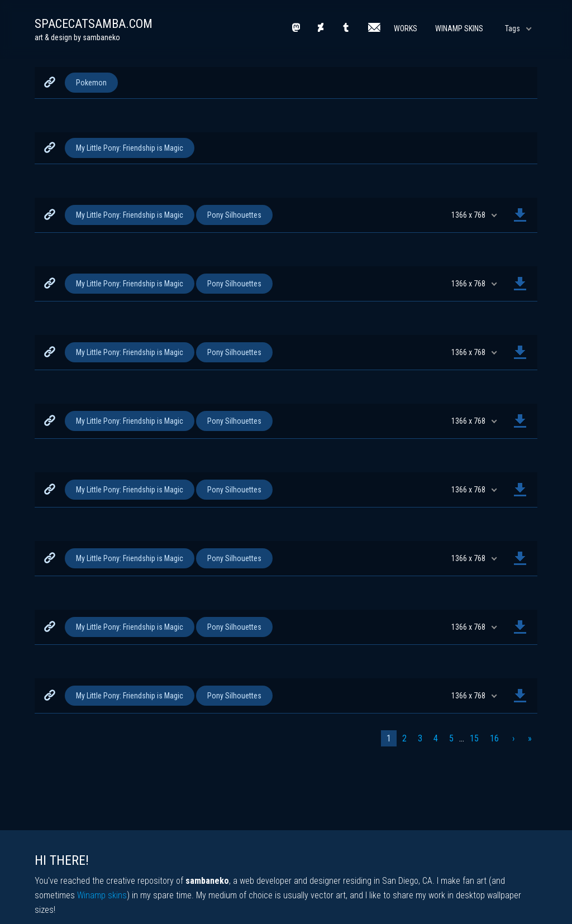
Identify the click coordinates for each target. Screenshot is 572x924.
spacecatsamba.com (94, 24)
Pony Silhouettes (234, 215)
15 (474, 738)
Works (406, 28)
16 (494, 738)
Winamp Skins (459, 28)
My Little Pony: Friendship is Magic (130, 148)
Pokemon (91, 83)
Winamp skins (102, 895)
